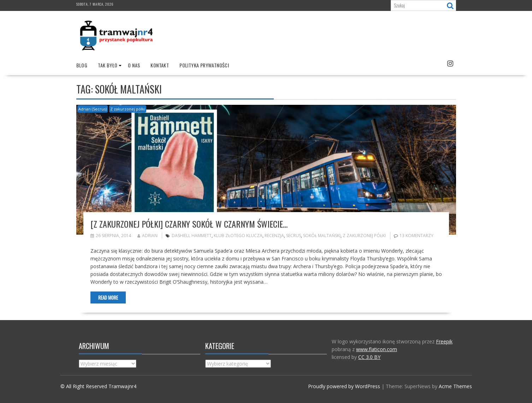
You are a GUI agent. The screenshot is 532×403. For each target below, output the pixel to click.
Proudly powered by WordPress (344, 386)
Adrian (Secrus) (93, 109)
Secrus (294, 236)
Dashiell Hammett (192, 236)
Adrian (147, 236)
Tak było (108, 65)
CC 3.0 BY (369, 357)
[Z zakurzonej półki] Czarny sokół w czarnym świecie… (189, 224)
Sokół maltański (322, 236)
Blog (82, 65)
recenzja (274, 236)
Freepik (444, 341)
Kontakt (160, 65)
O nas (134, 65)
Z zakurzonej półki (128, 109)
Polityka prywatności (204, 65)
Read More (108, 297)
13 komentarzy (416, 236)
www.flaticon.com (377, 349)
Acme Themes (455, 386)
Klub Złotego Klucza (238, 236)
